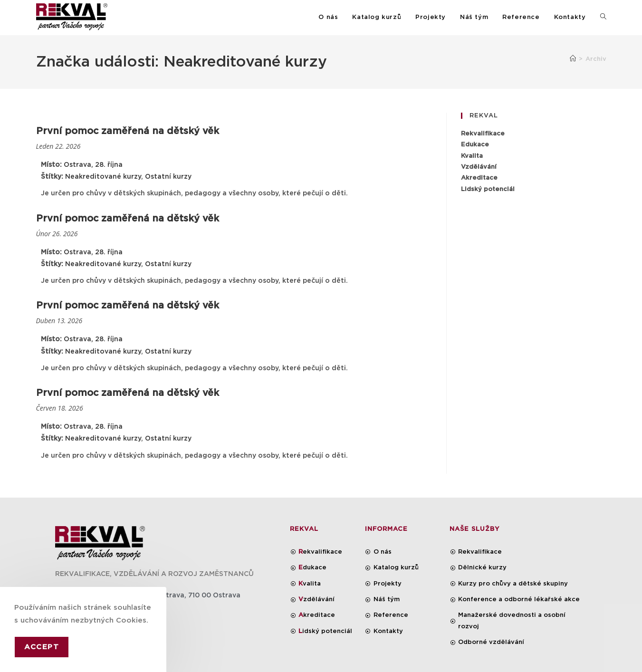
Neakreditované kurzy (103, 177)
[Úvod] (573, 59)
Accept (42, 647)
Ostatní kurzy (168, 177)
